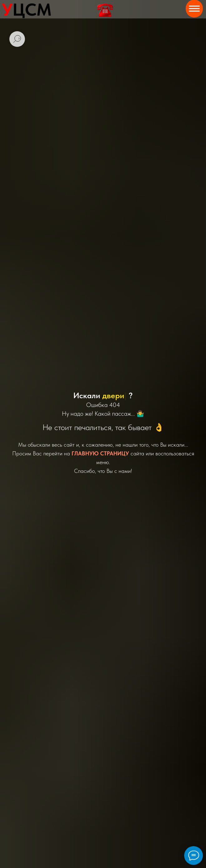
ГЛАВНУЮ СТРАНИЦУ (100, 453)
